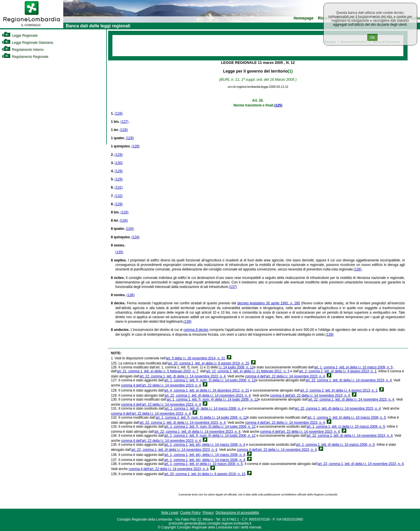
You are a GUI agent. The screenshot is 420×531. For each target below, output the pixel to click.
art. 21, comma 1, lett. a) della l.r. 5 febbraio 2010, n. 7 (158, 371)
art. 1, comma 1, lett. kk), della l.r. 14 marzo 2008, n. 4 (205, 445)
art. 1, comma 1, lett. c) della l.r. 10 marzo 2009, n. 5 (346, 427)
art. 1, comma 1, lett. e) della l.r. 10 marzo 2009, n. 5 (203, 464)
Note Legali (170, 513)
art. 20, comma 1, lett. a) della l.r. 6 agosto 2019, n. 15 (209, 363)
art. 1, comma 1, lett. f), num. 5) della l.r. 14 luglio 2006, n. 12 (201, 418)
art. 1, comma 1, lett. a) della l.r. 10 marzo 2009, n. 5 (353, 367)
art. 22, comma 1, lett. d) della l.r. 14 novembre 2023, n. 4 (183, 376)
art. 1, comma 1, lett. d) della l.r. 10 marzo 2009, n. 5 (335, 445)
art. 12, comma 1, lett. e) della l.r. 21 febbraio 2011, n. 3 (248, 371)
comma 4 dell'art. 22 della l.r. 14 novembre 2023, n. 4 (285, 376)
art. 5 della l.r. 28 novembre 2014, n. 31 (196, 358)
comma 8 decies (196, 330)
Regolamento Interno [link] (23, 50)
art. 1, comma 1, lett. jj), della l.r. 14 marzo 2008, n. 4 (204, 408)
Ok (372, 37)
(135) (119, 252)
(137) (233, 287)
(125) (278, 105)
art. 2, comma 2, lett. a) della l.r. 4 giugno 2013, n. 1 (338, 371)
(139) (188, 322)
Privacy (208, 513)
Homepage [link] (303, 18)
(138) (130, 295)
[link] (32, 27)
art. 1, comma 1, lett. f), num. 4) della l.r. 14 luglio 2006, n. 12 (212, 399)
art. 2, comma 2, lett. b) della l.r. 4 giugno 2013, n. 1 (339, 390)
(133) (125, 212)
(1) (290, 71)
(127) (125, 122)
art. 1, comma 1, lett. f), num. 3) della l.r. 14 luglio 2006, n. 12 (210, 380)
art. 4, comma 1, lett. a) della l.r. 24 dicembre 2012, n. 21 (207, 390)
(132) (119, 196)
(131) (119, 187)
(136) (358, 269)
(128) (124, 130)
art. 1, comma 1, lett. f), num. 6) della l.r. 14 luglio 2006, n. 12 (210, 427)
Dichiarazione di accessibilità (237, 513)
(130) (119, 163)
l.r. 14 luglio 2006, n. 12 (236, 367)
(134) (124, 220)
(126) (119, 113)
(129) (119, 155)
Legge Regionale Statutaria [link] (27, 43)
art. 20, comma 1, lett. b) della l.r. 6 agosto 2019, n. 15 (205, 474)
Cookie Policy (191, 513)
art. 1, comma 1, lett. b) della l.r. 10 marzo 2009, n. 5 (347, 418)
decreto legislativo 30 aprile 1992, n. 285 (269, 303)
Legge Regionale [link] (20, 36)
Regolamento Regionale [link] (25, 57)
